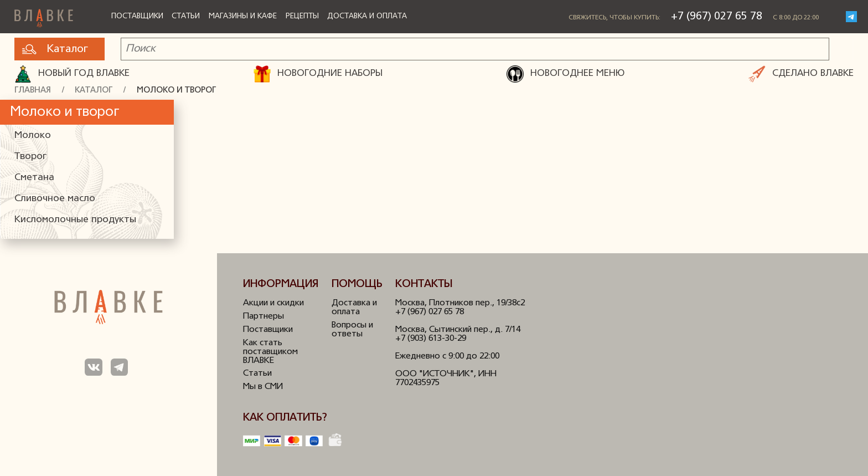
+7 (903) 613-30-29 (431, 339)
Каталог (55, 49)
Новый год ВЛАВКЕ (72, 74)
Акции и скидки (273, 303)
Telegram (851, 17)
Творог (30, 157)
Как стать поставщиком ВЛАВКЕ (270, 352)
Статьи (186, 16)
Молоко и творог (176, 91)
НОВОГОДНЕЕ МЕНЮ (565, 74)
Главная (33, 91)
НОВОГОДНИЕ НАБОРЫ (318, 74)
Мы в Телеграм (119, 367)
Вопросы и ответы (352, 330)
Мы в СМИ (263, 387)
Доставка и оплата (367, 16)
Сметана (34, 178)
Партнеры (263, 316)
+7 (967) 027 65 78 (717, 17)
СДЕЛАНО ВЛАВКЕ (801, 74)
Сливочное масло (55, 199)
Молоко (33, 135)
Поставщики (137, 16)
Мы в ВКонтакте (93, 367)
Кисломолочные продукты (75, 220)
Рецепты (302, 16)
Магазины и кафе (243, 16)
